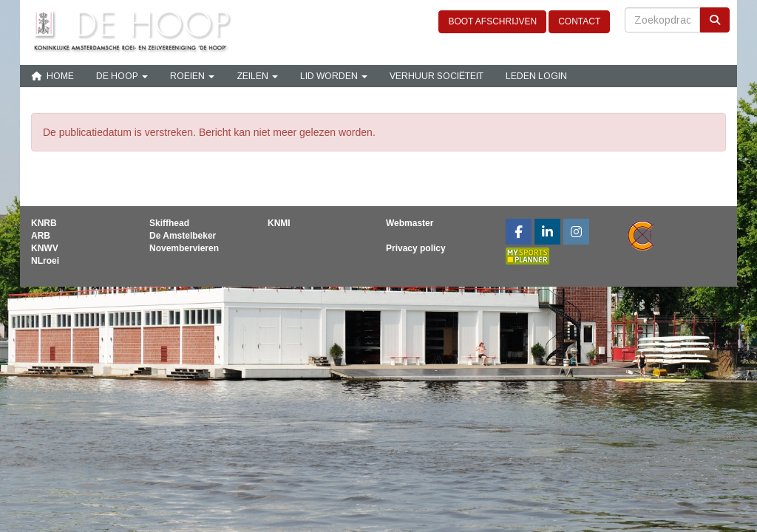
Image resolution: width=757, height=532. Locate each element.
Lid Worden (334, 76)
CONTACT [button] (579, 21)
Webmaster (410, 223)
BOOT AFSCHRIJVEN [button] (492, 21)
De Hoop (122, 76)
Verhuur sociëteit (437, 76)
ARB (41, 236)
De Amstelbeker (183, 236)
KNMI (279, 223)
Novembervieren (184, 248)
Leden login (536, 76)
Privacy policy (416, 248)
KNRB (44, 223)
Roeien (192, 76)
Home (52, 76)
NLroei (45, 261)
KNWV (45, 248)
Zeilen (257, 76)
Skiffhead (169, 223)
